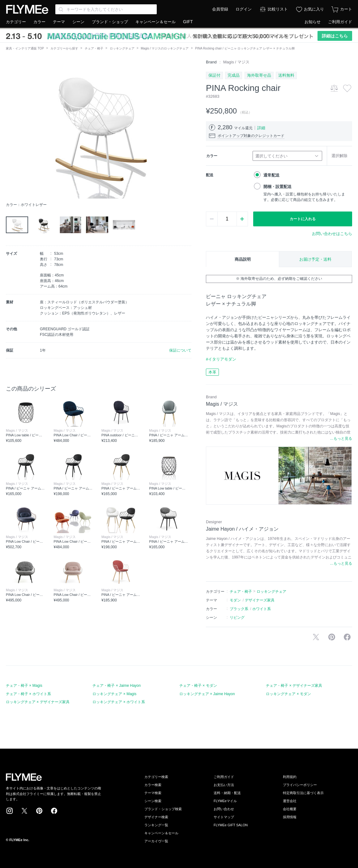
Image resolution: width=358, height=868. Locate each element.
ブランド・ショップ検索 (163, 809)
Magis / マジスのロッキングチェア (165, 48)
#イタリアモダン (221, 359)
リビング (237, 618)
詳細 (261, 128)
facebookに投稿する (347, 637)
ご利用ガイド (340, 22)
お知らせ (313, 22)
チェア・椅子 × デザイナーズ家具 (294, 686)
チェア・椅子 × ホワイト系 (28, 694)
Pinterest (39, 811)
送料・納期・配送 (227, 793)
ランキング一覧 (156, 825)
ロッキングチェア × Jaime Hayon (207, 694)
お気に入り (314, 9)
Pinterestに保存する (332, 637)
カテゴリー (16, 22)
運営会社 (290, 801)
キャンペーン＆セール (156, 22)
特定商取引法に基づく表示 (303, 793)
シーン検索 (153, 801)
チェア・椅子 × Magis (24, 686)
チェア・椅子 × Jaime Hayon (117, 686)
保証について (180, 350)
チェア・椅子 (94, 48)
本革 (212, 372)
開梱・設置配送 (277, 187)
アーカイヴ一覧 (156, 841)
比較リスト (278, 9)
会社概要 (290, 809)
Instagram (10, 811)
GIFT (188, 22)
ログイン (244, 9)
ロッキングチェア (122, 48)
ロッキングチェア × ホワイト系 (119, 702)
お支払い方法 (224, 785)
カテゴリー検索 (156, 777)
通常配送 (271, 175)
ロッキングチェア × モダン (288, 694)
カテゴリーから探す (64, 48)
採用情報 (290, 817)
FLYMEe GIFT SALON (231, 825)
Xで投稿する (316, 637)
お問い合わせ (224, 809)
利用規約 (290, 777)
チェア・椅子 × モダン (198, 686)
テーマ (59, 22)
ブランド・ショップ (110, 22)
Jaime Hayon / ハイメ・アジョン (242, 529)
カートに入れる (303, 219)
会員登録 (220, 9)
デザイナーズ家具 (260, 600)
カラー (39, 22)
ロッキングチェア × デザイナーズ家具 (38, 702)
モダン (235, 600)
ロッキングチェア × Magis (114, 694)
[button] (11, 129)
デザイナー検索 (156, 817)
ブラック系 (239, 609)
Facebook (54, 811)
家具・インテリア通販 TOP (25, 48)
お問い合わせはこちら (332, 234)
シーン (78, 22)
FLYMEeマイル (225, 801)
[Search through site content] (106, 9)
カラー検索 (153, 785)
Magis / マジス (236, 62)
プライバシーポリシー (300, 785)
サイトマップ (224, 817)
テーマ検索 (153, 793)
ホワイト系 (262, 609)
